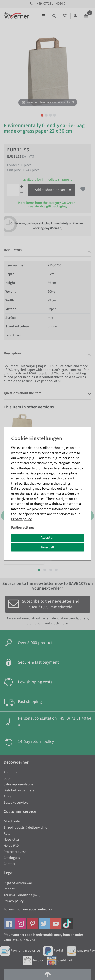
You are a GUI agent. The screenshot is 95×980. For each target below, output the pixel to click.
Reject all (48, 547)
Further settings (23, 527)
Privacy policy (21, 519)
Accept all (48, 537)
